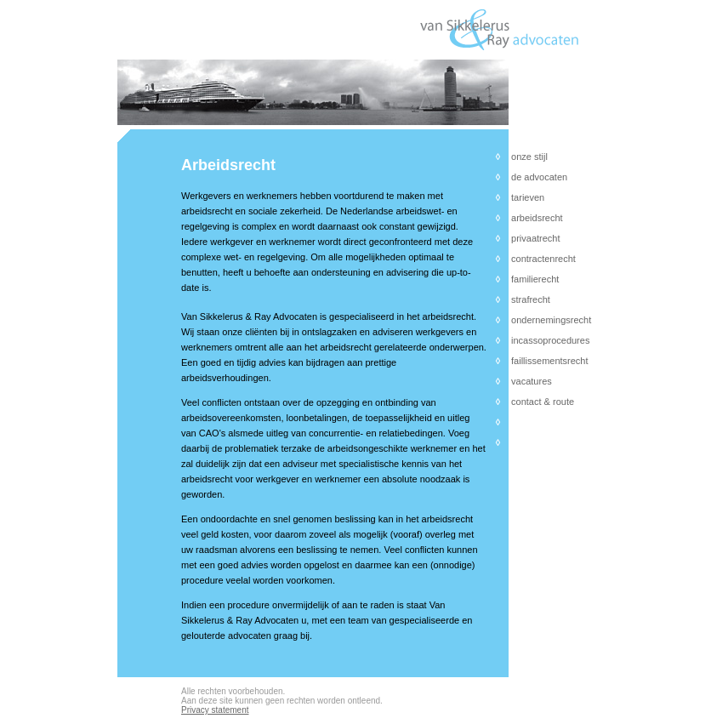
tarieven (528, 197)
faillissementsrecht (549, 361)
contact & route (543, 402)
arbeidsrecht (537, 218)
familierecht (535, 279)
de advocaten (539, 177)
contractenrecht (543, 259)
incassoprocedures (550, 340)
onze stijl (529, 157)
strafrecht (531, 299)
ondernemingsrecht (551, 320)
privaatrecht (535, 238)
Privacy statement (215, 710)
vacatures (532, 381)
